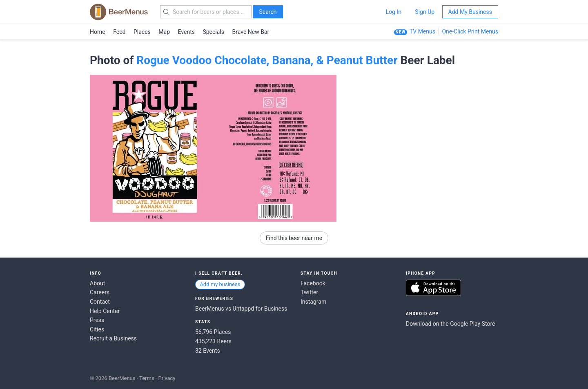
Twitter (309, 292)
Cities (97, 329)
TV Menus (422, 31)
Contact (100, 302)
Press (97, 320)
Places (142, 32)
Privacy (167, 378)
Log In (393, 12)
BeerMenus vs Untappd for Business (241, 309)
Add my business (220, 284)
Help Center (105, 311)
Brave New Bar (251, 32)
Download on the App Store (433, 288)
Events (186, 32)
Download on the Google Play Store (450, 324)
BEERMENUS (119, 12)
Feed (119, 32)
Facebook (313, 283)
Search (268, 12)
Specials (213, 32)
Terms (147, 378)
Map (164, 32)
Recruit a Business (113, 338)
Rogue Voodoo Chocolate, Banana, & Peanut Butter (267, 60)
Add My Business (470, 12)
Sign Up (425, 12)
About (97, 283)
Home (98, 32)
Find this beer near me (294, 238)
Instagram (313, 302)
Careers (100, 292)
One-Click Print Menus (470, 31)
